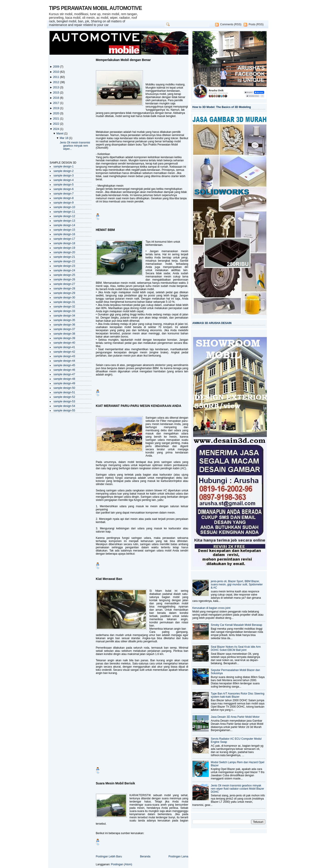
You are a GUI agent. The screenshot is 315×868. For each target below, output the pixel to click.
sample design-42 (64, 352)
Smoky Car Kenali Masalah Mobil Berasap (236, 625)
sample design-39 (64, 338)
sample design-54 (64, 406)
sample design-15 (64, 230)
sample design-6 (64, 189)
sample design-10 (64, 207)
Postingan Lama (178, 856)
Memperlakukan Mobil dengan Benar (123, 60)
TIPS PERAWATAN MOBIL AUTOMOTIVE (96, 8)
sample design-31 (64, 302)
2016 (57, 98)
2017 (57, 103)
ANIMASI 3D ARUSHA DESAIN (212, 323)
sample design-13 (64, 221)
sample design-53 (64, 401)
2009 (57, 67)
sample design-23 (64, 266)
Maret (60, 134)
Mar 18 (64, 138)
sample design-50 (64, 388)
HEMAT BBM (105, 230)
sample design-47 (64, 374)
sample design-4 (64, 180)
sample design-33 (64, 311)
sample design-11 (64, 212)
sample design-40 (64, 343)
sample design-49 (64, 383)
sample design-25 (64, 275)
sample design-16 (64, 234)
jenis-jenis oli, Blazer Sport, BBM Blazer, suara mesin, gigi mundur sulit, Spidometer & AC (237, 584)
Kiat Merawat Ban (109, 579)
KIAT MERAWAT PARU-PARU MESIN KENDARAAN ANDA (139, 406)
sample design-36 (64, 325)
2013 (57, 87)
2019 (57, 108)
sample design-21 (64, 257)
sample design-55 (64, 411)
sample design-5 (64, 185)
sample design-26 (64, 279)
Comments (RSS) (231, 24)
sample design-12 (64, 216)
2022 (57, 124)
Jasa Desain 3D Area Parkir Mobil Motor (235, 717)
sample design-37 (64, 329)
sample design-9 (64, 203)
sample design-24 (64, 270)
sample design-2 (64, 171)
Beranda (145, 856)
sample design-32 (64, 307)
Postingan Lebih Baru (109, 856)
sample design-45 (64, 365)
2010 (57, 72)
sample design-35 (64, 320)
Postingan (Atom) (122, 864)
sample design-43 (64, 356)
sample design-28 (64, 289)
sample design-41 (64, 347)
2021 (57, 119)
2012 (57, 82)
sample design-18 (64, 243)
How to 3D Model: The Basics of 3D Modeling (222, 107)
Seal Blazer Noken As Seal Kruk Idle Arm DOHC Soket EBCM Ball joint (236, 648)
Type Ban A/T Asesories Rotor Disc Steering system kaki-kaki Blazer (238, 695)
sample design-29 (64, 293)
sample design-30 (64, 298)
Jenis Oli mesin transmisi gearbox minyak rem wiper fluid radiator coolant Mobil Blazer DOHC (237, 789)
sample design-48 (64, 379)
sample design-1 (64, 167)
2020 (57, 113)
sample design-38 (64, 334)
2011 (57, 77)
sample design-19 (64, 248)
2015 (57, 93)
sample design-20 (64, 252)
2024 (57, 129)
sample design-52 (64, 397)
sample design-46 (64, 370)
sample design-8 (64, 198)
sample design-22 (64, 261)
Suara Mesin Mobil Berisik (116, 783)
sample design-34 (64, 316)
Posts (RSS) (256, 24)
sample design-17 (64, 239)
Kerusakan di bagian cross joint (211, 608)
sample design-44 (64, 361)
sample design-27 (64, 284)
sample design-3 (64, 176)
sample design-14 (64, 225)
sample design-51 (64, 392)
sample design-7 (64, 194)
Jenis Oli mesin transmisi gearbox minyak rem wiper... (75, 146)
